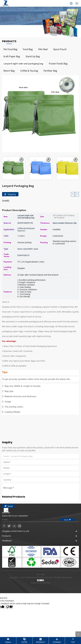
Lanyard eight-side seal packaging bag (23, 63)
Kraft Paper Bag (12, 56)
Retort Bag (9, 71)
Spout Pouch (60, 49)
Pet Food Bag (10, 49)
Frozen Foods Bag (58, 63)
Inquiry (12, 194)
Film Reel (43, 49)
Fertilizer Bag (50, 71)
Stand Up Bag (33, 56)
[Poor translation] (9, 607)
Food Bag (28, 49)
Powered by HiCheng (41, 583)
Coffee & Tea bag (29, 71)
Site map (41, 574)
